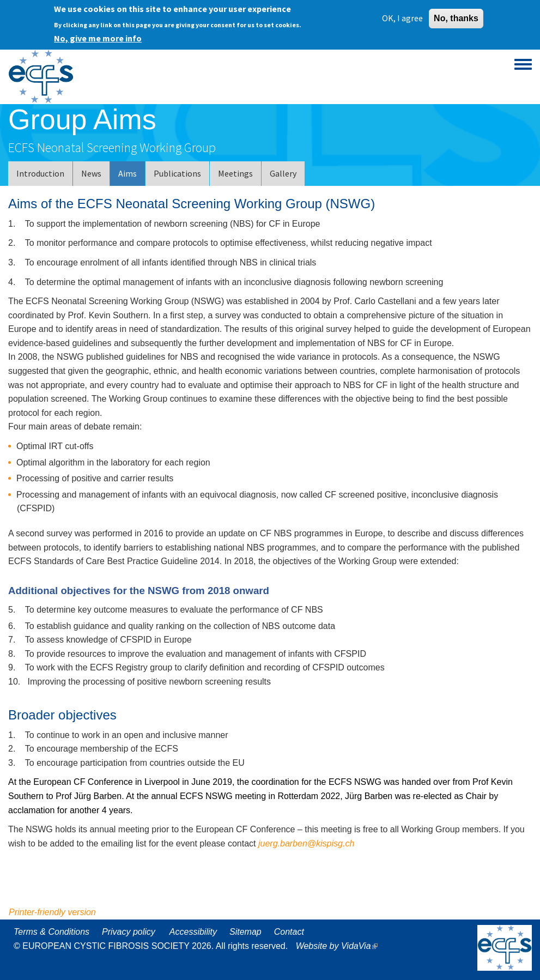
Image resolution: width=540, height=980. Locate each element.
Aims (128, 173)
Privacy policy (129, 932)
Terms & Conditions (51, 932)
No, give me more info (98, 36)
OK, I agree (402, 16)
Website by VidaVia (339, 946)
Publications (177, 173)
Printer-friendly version (52, 912)
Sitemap (245, 932)
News (91, 173)
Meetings (235, 173)
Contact (289, 932)
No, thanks (456, 16)
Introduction (40, 173)
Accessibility (193, 932)
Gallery (283, 173)
